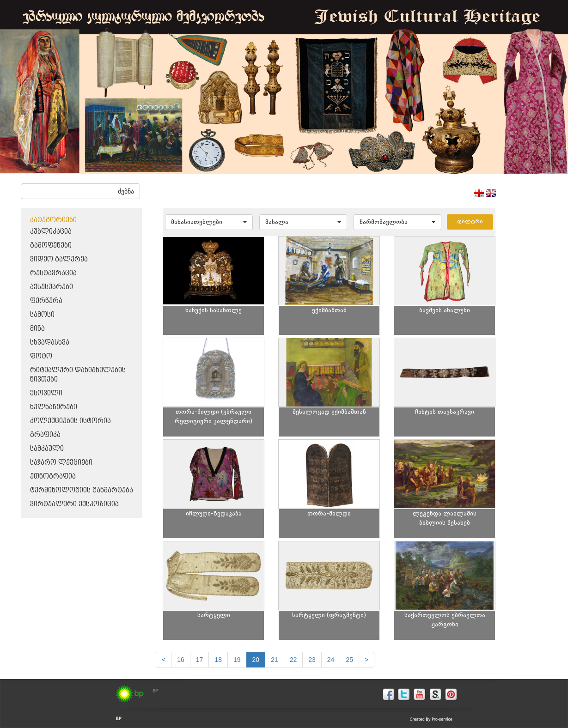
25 (349, 660)
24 (331, 660)
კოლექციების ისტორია (70, 421)
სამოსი (42, 315)
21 (275, 660)
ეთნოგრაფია (53, 476)
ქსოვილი (46, 393)
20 (256, 660)
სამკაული (47, 449)
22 (293, 660)
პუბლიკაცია (51, 232)
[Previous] (164, 660)
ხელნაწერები (54, 407)
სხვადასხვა (50, 343)
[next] (366, 660)
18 (218, 660)
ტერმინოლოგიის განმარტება (82, 490)
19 (237, 660)
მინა (37, 329)
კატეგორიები (53, 220)
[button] (209, 222)
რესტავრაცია (53, 273)
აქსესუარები (52, 287)
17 (200, 660)
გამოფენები (51, 246)
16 (181, 660)
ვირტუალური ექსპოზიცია (74, 504)
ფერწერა (46, 301)
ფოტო (41, 356)
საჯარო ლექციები (61, 463)
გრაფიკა (45, 435)
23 (312, 660)
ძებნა (126, 191)
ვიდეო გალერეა (59, 259)
